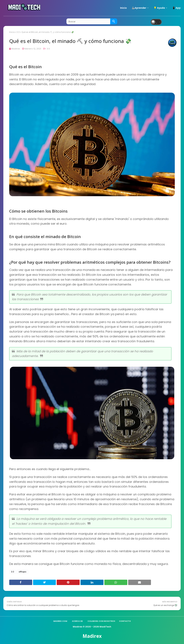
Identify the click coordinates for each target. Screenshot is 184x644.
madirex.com (60, 621)
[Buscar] (114, 21)
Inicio (12, 32)
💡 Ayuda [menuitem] (159, 8)
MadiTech (105, 627)
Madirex (16, 49)
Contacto (125, 621)
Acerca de (77, 621)
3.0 (18, 32)
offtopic (23, 572)
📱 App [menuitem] (176, 8)
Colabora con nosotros (101, 621)
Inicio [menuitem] (123, 8)
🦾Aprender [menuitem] (139, 8)
